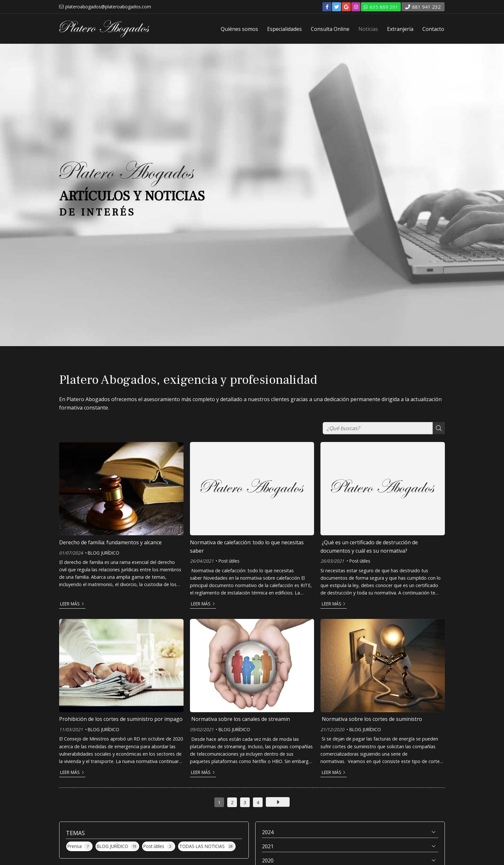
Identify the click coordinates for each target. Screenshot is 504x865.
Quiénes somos (239, 29)
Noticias (368, 29)
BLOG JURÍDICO (104, 553)
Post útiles (229, 561)
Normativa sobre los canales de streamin (240, 719)
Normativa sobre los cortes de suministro (371, 719)
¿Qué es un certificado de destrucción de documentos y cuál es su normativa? (369, 547)
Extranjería (400, 29)
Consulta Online (330, 29)
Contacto (433, 29)
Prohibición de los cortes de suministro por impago (121, 719)
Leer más (70, 604)
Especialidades (284, 29)
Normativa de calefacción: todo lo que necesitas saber (247, 547)
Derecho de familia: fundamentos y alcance (110, 542)
